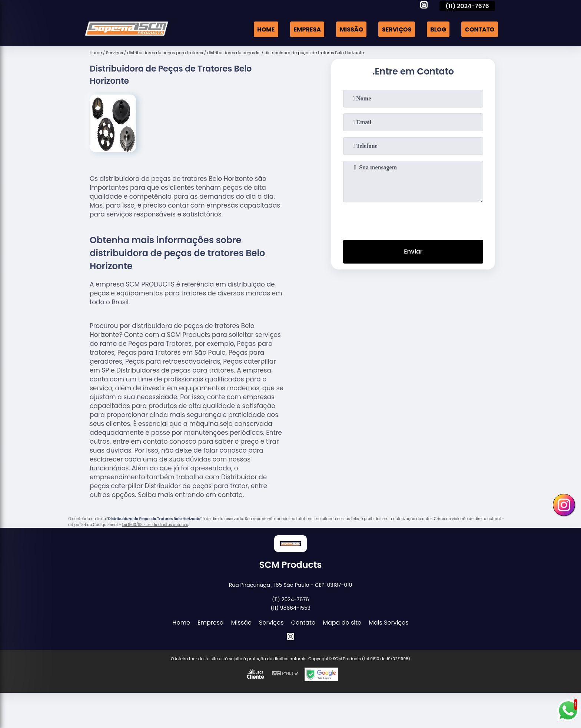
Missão (350, 29)
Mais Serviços (389, 623)
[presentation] (413, 219)
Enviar (413, 252)
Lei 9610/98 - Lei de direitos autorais (155, 525)
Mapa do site (342, 623)
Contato (479, 29)
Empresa (306, 29)
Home (265, 29)
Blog (438, 29)
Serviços (396, 29)
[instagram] (424, 6)
